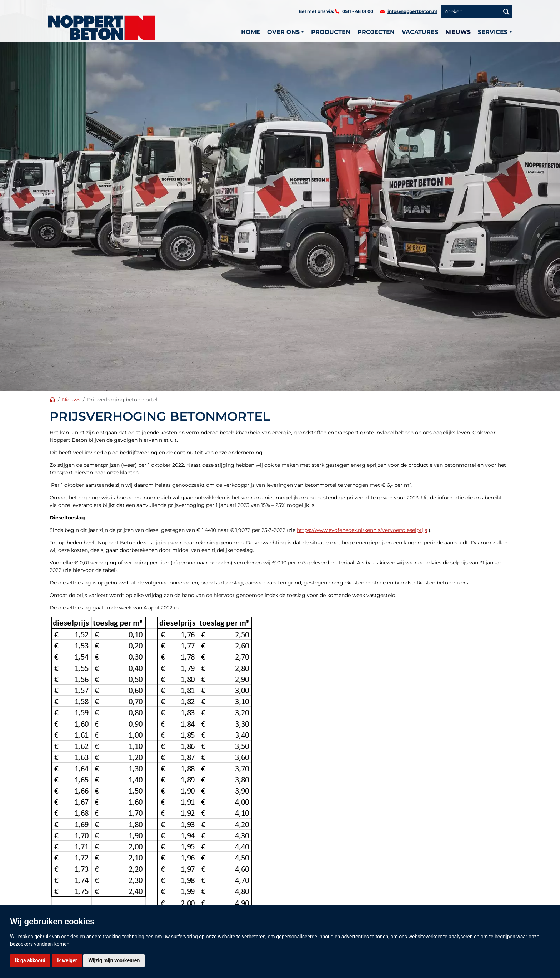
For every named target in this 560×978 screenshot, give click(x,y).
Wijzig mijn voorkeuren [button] (114, 960)
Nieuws (458, 32)
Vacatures (420, 32)
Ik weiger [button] (67, 960)
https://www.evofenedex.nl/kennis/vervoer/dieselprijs (362, 530)
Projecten (376, 32)
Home (251, 32)
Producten (331, 32)
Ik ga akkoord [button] (30, 960)
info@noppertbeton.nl (412, 11)
